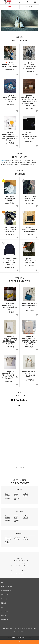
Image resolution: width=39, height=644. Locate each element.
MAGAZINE (29, 7)
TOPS (16, 494)
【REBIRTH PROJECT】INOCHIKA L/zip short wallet (29, 230)
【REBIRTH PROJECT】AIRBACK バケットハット (29, 261)
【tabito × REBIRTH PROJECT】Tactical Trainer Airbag (10, 65)
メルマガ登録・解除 (8, 629)
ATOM (19, 629)
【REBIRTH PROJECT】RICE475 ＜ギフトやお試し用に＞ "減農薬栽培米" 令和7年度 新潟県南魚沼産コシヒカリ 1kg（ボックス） (29, 101)
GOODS (8, 498)
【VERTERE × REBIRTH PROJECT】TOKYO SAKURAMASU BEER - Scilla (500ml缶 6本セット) (10, 136)
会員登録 (3, 161)
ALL (6, 494)
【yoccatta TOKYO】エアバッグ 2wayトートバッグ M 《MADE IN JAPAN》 (29, 374)
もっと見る (20, 468)
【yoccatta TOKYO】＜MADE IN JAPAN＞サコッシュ (29, 305)
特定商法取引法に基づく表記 (29, 629)
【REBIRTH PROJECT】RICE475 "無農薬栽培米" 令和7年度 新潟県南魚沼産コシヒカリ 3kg (29, 340)
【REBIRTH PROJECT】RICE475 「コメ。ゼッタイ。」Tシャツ (10, 99)
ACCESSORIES (17, 499)
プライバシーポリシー (20, 632)
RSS (15, 629)
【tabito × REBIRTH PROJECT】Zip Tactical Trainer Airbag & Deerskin (29, 66)
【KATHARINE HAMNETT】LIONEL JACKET (10, 198)
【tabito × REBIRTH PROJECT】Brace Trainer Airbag (10, 229)
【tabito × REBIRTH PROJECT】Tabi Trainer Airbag (29, 198)
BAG (16, 496)
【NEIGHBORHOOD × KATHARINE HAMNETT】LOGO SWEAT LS (10, 262)
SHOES (26, 496)
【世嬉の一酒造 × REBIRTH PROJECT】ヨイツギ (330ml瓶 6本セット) (10, 306)
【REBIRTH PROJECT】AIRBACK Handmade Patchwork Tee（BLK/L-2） (29, 135)
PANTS (26, 494)
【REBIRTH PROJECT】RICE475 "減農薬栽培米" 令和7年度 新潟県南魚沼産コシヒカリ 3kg (10, 340)
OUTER (7, 496)
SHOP (10, 7)
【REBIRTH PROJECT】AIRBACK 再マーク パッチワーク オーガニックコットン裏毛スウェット (10, 375)
